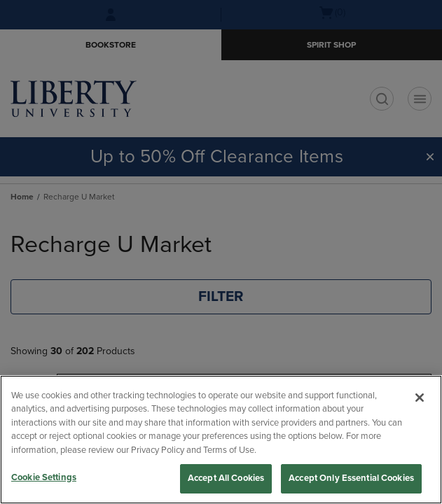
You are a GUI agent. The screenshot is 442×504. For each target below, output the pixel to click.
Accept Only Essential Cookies (351, 478)
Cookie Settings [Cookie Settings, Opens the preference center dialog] (44, 477)
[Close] (420, 398)
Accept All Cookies (226, 478)
